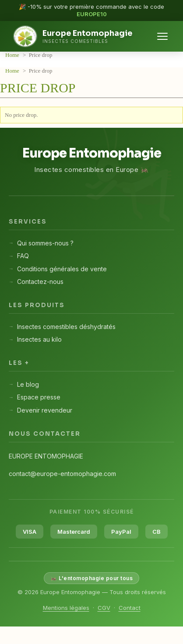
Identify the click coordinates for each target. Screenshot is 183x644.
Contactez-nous (40, 282)
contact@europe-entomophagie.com (62, 474)
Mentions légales (66, 608)
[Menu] (162, 36)
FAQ (23, 256)
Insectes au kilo (39, 339)
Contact (130, 608)
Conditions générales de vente (62, 269)
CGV (104, 608)
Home (13, 55)
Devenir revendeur (45, 410)
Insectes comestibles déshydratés (66, 327)
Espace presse (39, 397)
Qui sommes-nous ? (45, 243)
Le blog (28, 384)
